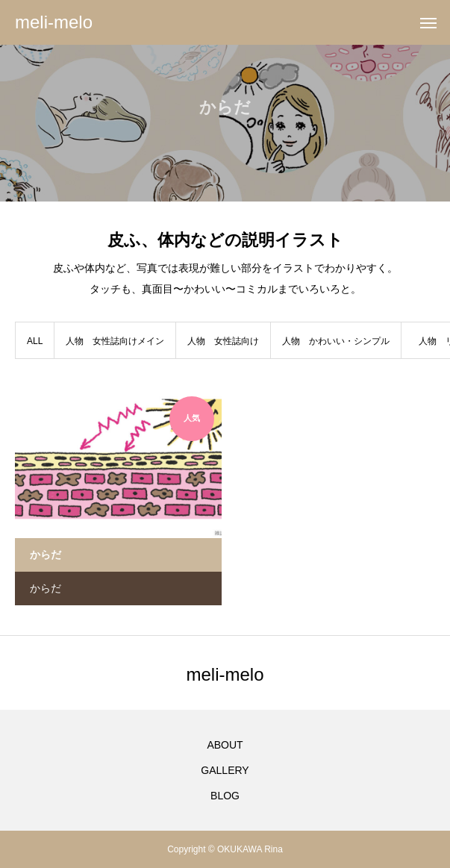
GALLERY (225, 770)
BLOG (225, 796)
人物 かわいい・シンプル (336, 341)
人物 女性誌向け (223, 341)
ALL (35, 341)
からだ (46, 588)
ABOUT (225, 745)
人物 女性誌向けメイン (115, 341)
